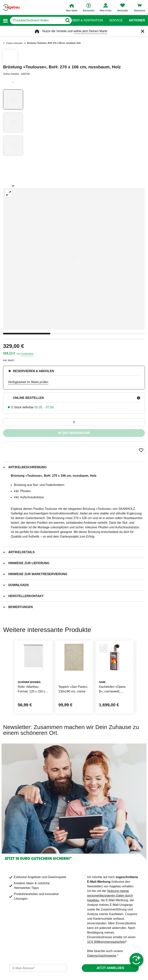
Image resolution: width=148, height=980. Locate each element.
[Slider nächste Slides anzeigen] (13, 185)
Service (116, 20)
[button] (5, 21)
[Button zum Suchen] (66, 20)
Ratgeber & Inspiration (83, 20)
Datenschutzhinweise (102, 956)
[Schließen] (143, 31)
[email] (38, 968)
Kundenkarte (27, 354)
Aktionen (137, 20)
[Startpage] (11, 8)
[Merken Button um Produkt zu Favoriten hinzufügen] (141, 450)
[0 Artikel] (74, 422)
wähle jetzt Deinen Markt (90, 31)
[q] (37, 20)
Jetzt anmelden (110, 968)
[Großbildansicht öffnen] (74, 259)
